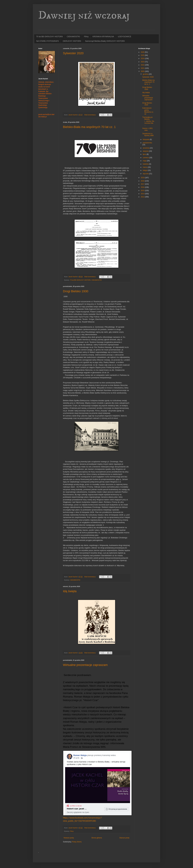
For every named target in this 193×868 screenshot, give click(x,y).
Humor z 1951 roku (147, 129)
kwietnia (146, 164)
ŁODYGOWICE (125, 37)
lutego (145, 170)
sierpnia (146, 151)
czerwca (146, 158)
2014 (143, 194)
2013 (143, 197)
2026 (143, 52)
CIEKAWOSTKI (73, 37)
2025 (143, 55)
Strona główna (97, 838)
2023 (143, 62)
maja (145, 161)
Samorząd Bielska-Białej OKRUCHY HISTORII (105, 41)
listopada (146, 139)
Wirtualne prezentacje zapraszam (85, 665)
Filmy (86, 37)
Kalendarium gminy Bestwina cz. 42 (148, 111)
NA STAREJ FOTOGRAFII (47, 41)
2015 (143, 191)
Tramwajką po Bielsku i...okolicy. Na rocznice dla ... (148, 121)
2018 (143, 181)
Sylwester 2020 (73, 53)
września (146, 148)
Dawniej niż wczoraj (84, 15)
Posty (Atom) (77, 842)
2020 (143, 71)
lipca (145, 154)
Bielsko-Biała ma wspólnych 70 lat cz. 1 (89, 127)
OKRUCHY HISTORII (72, 41)
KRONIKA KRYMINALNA (103, 37)
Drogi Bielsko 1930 (76, 291)
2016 (143, 187)
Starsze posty (124, 838)
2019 (143, 178)
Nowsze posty (69, 838)
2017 (143, 184)
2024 (143, 58)
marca (145, 167)
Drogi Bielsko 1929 (147, 104)
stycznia (146, 174)
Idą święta (70, 591)
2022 (143, 65)
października (147, 143)
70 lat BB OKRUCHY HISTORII (49, 37)
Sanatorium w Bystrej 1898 (148, 135)
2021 (143, 68)
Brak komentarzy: (90, 115)
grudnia (146, 74)
